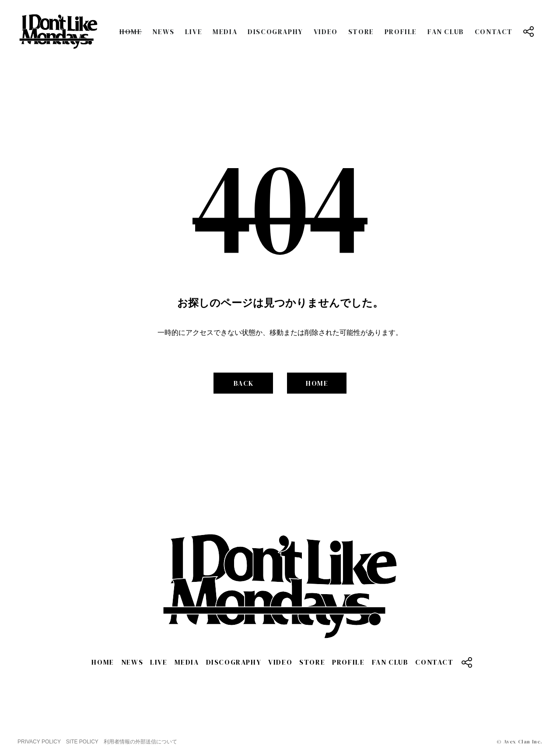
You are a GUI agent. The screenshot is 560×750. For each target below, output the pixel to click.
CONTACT (494, 32)
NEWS (163, 32)
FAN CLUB (446, 32)
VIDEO (326, 32)
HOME (131, 32)
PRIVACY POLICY (39, 742)
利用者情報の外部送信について (140, 742)
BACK (244, 383)
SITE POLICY (82, 742)
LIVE (194, 32)
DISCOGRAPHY (275, 32)
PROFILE (401, 32)
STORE (361, 32)
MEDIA (225, 32)
